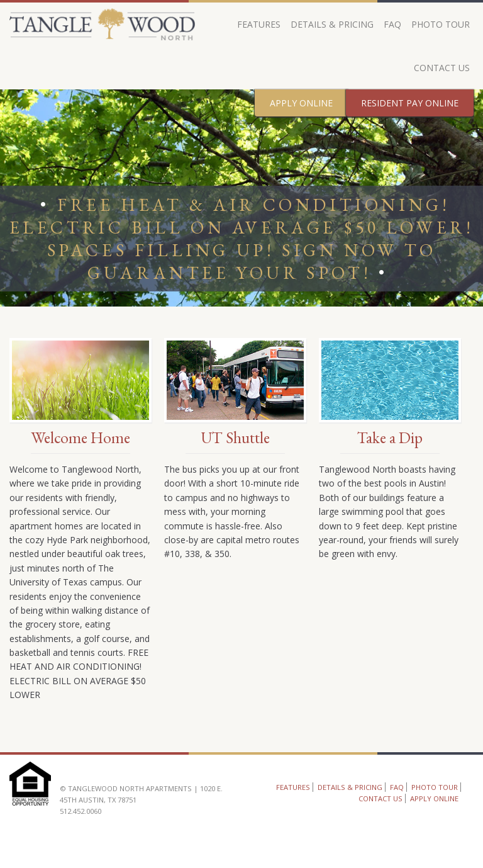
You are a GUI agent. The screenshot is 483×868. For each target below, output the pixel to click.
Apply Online (301, 103)
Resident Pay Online (410, 103)
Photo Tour (441, 24)
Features (259, 24)
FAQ (392, 24)
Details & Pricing (332, 24)
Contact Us (442, 68)
